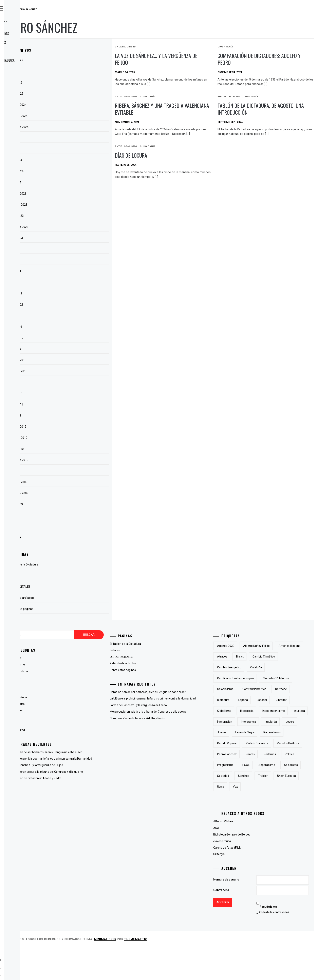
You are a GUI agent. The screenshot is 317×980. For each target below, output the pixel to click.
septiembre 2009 (78, 493)
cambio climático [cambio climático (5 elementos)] (249, 667)
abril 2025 (73, 71)
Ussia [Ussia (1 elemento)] (287, 819)
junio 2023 (73, 260)
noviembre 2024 (77, 116)
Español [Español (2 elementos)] (261, 711)
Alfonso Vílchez (244, 854)
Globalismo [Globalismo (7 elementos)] (244, 722)
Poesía (71, 723)
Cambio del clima (78, 671)
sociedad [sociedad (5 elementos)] (266, 808)
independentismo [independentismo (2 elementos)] (294, 722)
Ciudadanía (245, 47)
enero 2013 (74, 416)
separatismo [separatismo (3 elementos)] (287, 797)
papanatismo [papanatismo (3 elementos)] (274, 754)
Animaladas (74, 658)
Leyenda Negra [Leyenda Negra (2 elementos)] (247, 754)
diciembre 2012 (77, 427)
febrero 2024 (75, 171)
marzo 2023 (75, 293)
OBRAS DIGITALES (27, 51)
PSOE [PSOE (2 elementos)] (266, 797)
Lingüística (73, 717)
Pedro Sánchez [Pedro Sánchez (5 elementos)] (278, 776)
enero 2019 (74, 349)
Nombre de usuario (246, 912)
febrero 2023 (75, 305)
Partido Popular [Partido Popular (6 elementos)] (247, 765)
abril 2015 (73, 382)
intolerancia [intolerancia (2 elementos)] (289, 732)
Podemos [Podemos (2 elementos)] (262, 787)
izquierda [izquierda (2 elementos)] (243, 743)
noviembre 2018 (77, 371)
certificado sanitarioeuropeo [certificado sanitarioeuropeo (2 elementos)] (276, 678)
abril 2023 (73, 282)
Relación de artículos (32, 34)
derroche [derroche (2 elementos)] (276, 700)
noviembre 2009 (77, 482)
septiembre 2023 (78, 227)
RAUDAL (27, 10)
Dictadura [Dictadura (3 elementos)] (297, 700)
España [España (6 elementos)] (242, 711)
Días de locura (253, 155)
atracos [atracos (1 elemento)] (273, 656)
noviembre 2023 (77, 205)
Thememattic (196, 972)
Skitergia (239, 887)
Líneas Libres (75, 710)
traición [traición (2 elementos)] (242, 819)
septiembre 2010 (78, 460)
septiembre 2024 (78, 127)
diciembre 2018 (77, 360)
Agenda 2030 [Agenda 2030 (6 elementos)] (246, 646)
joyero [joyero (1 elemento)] (263, 743)
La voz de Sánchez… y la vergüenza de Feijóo (192, 59)
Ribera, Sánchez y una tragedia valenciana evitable (189, 109)
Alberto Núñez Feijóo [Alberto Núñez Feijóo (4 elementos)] (277, 646)
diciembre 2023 (77, 194)
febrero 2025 (75, 94)
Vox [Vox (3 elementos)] (302, 819)
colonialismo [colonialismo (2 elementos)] (281, 689)
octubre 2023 (76, 216)
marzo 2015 (75, 393)
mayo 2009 (74, 538)
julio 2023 (73, 249)
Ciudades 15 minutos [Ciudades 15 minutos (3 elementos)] (251, 689)
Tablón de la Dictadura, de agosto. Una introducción (267, 109)
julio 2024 (73, 138)
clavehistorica (242, 874)
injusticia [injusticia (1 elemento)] (243, 732)
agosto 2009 (75, 504)
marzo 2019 (75, 327)
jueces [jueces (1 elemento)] (281, 743)
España (71, 684)
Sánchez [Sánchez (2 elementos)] (286, 808)
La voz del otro (76, 704)
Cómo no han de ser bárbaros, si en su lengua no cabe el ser (105, 752)
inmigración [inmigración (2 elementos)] (265, 732)
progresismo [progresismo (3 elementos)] (246, 797)
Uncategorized (165, 47)
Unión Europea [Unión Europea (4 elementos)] (266, 819)
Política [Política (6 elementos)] (281, 787)
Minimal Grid (166, 972)
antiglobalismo (165, 97)
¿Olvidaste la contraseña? (284, 945)
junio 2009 (73, 527)
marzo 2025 (75, 83)
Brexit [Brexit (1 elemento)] (291, 656)
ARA (236, 861)
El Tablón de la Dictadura (35, 60)
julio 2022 (73, 316)
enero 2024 (74, 182)
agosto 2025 (75, 60)
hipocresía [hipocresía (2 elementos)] (267, 722)
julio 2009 (73, 515)
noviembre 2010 (77, 438)
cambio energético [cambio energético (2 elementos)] (281, 667)
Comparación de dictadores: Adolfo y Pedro (268, 59)
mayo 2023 (74, 271)
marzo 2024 (75, 160)
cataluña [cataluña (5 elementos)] (243, 678)
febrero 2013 (75, 404)
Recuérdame (279, 939)
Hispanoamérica (77, 697)
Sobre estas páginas (31, 43)
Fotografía (73, 691)
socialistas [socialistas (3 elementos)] (244, 808)
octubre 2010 (76, 449)
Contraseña (241, 922)
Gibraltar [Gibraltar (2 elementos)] (280, 711)
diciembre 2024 (77, 105)
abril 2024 (73, 149)
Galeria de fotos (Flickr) (248, 880)
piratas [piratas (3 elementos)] (242, 787)
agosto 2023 (75, 238)
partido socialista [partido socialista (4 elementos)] (277, 765)
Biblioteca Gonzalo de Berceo (252, 867)
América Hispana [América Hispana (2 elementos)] (248, 656)
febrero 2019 (75, 338)
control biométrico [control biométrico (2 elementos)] (249, 700)
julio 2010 (73, 471)
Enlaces (21, 69)
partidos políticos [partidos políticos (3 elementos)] (248, 776)
